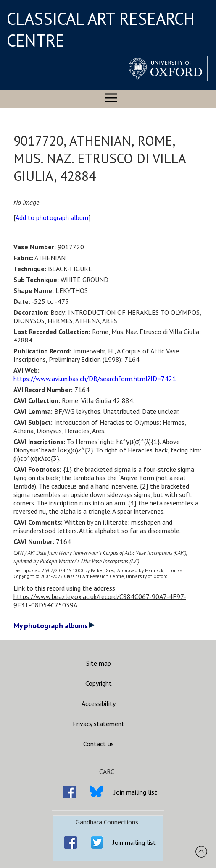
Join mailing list (136, 792)
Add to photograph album (52, 217)
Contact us (99, 744)
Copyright (99, 683)
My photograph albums (54, 626)
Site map (99, 663)
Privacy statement (99, 724)
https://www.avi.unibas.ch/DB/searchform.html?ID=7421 (95, 379)
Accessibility (99, 703)
